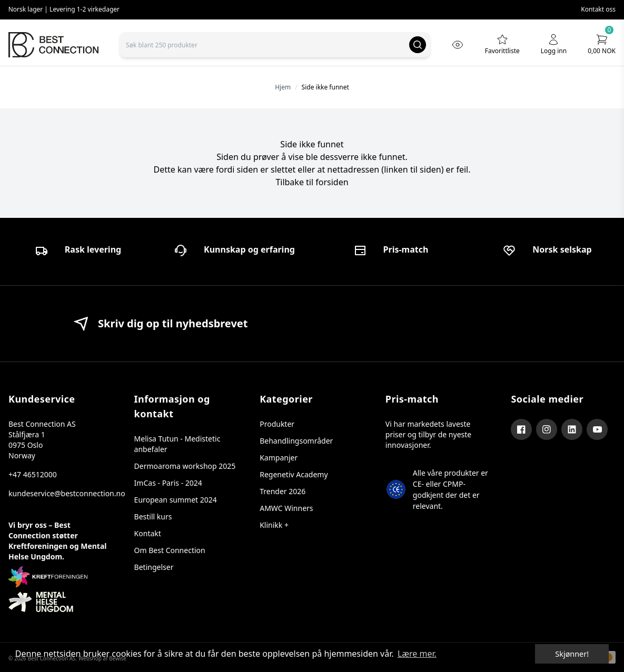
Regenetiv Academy (294, 474)
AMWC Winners (286, 508)
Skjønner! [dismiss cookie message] (572, 654)
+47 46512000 (33, 474)
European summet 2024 (176, 500)
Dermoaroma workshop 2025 (185, 466)
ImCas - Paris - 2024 (168, 483)
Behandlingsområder (296, 441)
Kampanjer (279, 458)
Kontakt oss (598, 9)
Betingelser (154, 567)
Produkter (277, 424)
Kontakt (148, 533)
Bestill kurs (153, 516)
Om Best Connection (170, 550)
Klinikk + (274, 525)
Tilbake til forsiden (312, 182)
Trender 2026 (283, 491)
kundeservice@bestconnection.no (61, 493)
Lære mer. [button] (417, 654)
